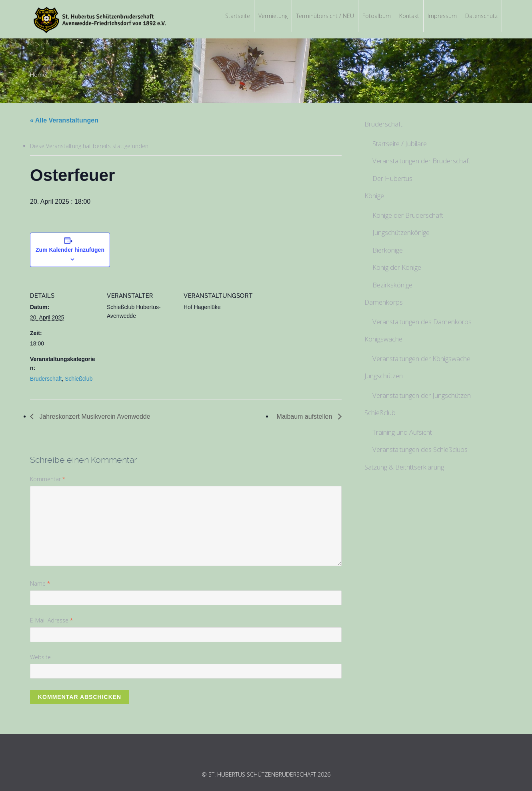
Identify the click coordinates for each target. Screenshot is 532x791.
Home (38, 75)
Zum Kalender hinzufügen (70, 250)
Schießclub (79, 379)
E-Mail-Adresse (51, 620)
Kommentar (48, 479)
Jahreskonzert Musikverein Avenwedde (94, 417)
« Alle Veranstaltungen (64, 120)
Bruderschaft (46, 379)
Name (40, 583)
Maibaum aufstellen (305, 417)
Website (40, 657)
